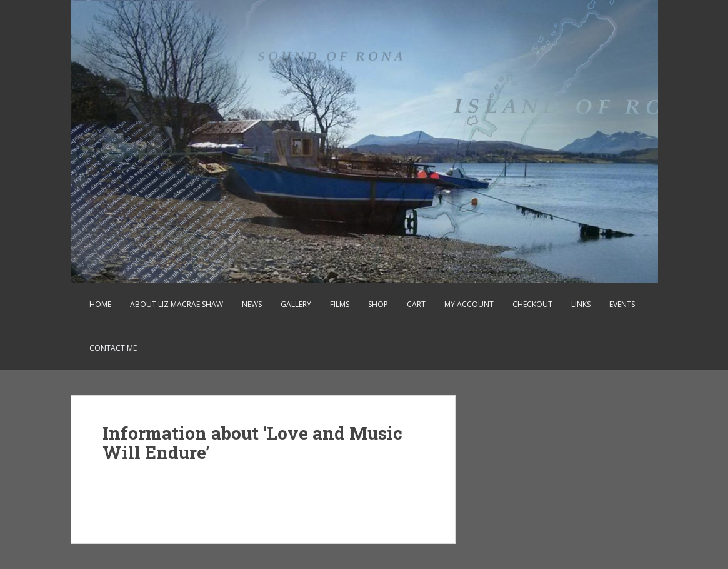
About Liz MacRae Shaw (177, 304)
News (252, 304)
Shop (378, 304)
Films (340, 304)
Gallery (296, 304)
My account (469, 304)
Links (581, 304)
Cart (416, 304)
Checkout (532, 304)
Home (100, 304)
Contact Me (113, 348)
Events (622, 304)
